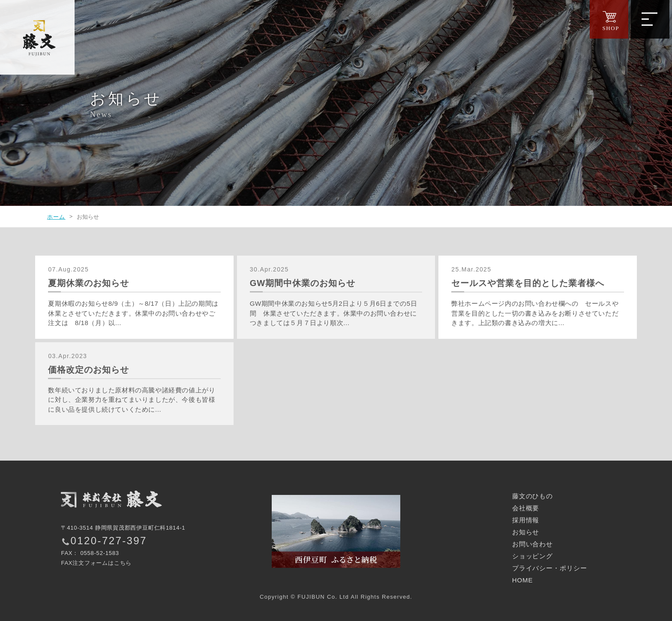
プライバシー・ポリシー (550, 568)
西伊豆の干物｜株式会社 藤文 (39, 39)
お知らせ (526, 532)
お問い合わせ (532, 544)
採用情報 (526, 520)
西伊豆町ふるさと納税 (336, 531)
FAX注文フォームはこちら (96, 563)
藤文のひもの (532, 496)
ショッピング (532, 556)
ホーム (56, 217)
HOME (523, 580)
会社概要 (526, 508)
